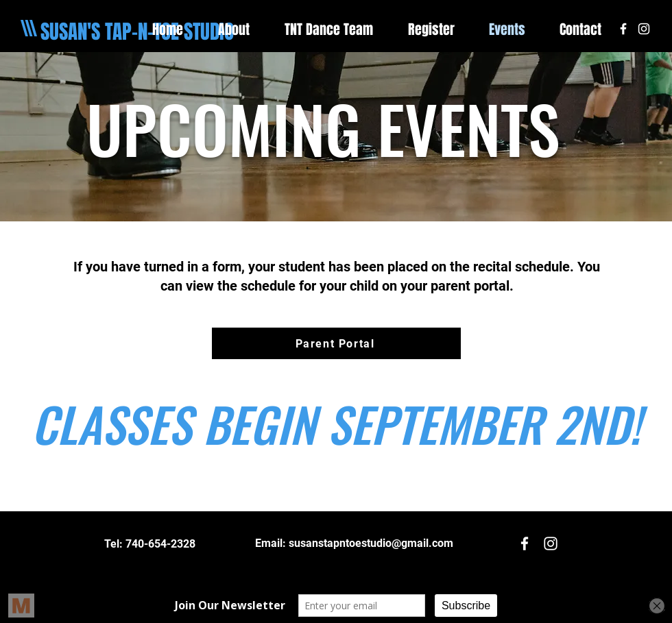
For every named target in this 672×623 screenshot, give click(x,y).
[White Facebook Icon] (623, 29)
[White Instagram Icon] (644, 29)
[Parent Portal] (336, 343)
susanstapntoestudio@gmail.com (371, 543)
